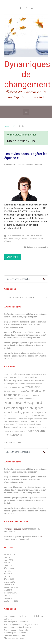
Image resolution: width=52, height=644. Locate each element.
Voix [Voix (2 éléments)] (20, 435)
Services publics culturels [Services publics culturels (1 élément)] (16, 431)
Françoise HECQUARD (13, 442)
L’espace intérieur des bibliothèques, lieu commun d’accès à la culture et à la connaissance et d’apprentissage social (25, 325)
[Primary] (26, 112)
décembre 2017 (11, 593)
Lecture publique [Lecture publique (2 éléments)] (39, 412)
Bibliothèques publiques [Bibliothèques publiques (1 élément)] (13, 384)
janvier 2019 (9, 585)
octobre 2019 (10, 582)
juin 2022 (8, 576)
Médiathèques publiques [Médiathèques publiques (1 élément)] (24, 419)
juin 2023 (8, 571)
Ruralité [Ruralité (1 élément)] (33, 427)
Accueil (7, 126)
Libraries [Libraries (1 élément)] (7, 416)
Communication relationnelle (16, 630)
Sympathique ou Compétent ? (17, 539)
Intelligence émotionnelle (23, 238)
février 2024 (9, 568)
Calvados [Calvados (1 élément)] (15, 387)
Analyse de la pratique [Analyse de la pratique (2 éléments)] (28, 377)
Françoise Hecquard (34, 165)
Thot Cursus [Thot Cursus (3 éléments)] (11, 435)
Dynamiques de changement (27, 74)
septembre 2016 (11, 601)
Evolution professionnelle (15, 633)
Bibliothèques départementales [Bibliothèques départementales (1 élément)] (32, 381)
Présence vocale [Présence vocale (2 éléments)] (12, 427)
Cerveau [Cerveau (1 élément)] (21, 387)
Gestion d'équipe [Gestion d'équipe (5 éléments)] (16, 408)
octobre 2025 (10, 555)
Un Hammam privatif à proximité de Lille (21, 537)
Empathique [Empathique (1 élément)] (9, 398)
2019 (14, 126)
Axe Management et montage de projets (21, 624)
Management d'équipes (14, 638)
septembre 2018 (11, 587)
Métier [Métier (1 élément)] (36, 419)
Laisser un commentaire (37, 247)
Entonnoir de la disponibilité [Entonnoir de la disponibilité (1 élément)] (24, 398)
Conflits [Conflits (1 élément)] (23, 395)
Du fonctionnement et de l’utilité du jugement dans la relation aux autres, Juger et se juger (25, 315)
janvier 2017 (9, 598)
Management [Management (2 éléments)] (38, 416)
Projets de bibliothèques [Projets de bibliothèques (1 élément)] (25, 424)
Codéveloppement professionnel (18, 627)
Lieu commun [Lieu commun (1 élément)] (16, 416)
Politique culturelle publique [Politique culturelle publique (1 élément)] (24, 421)
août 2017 (8, 595)
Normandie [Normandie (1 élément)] (8, 421)
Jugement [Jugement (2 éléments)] (26, 412)
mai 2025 (8, 557)
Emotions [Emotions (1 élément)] (35, 395)
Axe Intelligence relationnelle (18, 236)
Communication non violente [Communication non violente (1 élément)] (15, 391)
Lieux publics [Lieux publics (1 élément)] (27, 416)
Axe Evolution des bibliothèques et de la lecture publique (24, 618)
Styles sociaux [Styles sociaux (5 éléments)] (36, 431)
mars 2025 (8, 560)
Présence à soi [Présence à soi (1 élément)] (25, 427)
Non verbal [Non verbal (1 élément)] (43, 419)
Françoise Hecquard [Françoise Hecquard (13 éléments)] (23, 402)
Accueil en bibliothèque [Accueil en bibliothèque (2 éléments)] (15, 374)
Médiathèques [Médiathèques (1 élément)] (9, 419)
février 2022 (9, 579)
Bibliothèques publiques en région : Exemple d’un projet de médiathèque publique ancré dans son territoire (25, 345)
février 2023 (9, 574)
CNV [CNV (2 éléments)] (27, 387)
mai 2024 (8, 563)
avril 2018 (8, 590)
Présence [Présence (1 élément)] (38, 424)
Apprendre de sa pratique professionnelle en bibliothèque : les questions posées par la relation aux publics (25, 356)
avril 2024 (8, 565)
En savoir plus (13, 257)
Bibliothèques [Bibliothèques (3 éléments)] (12, 380)
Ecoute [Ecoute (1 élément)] (29, 395)
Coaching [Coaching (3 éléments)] (34, 387)
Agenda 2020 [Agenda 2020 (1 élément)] (30, 374)
